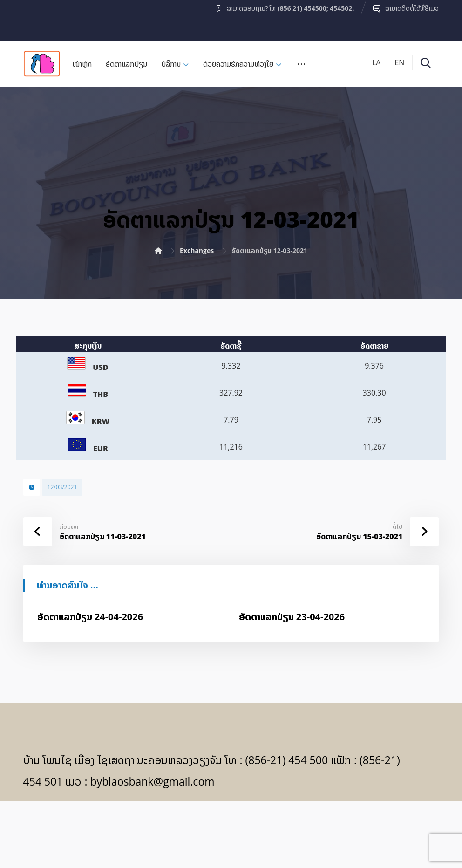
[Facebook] (41, 18)
